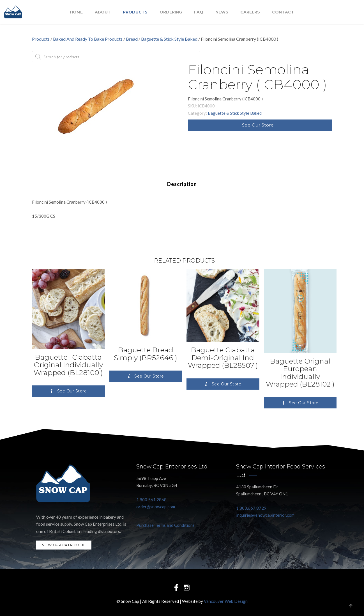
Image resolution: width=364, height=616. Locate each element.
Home (76, 12)
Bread (132, 39)
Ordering (171, 12)
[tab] (182, 184)
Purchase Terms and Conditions (165, 525)
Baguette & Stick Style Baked (169, 39)
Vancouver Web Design (226, 601)
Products (135, 12)
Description (182, 184)
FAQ (199, 12)
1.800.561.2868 (151, 500)
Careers (250, 12)
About (103, 12)
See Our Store (258, 125)
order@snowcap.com (156, 507)
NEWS (222, 12)
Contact (283, 12)
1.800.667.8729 (251, 508)
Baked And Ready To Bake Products (88, 39)
